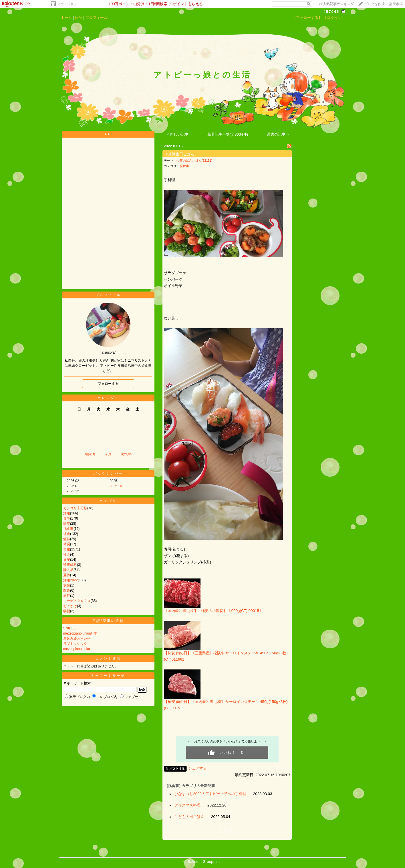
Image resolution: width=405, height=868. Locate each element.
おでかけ (70, 606)
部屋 (67, 524)
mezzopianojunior (77, 649)
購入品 (68, 570)
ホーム (66, 18)
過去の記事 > (278, 134)
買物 (67, 549)
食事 (67, 518)
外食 (67, 534)
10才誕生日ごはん (179, 154)
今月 (108, 454)
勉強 (67, 539)
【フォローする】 (307, 18)
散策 (67, 590)
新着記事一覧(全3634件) (228, 134)
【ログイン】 (334, 18)
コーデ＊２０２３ (77, 601)
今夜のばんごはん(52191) (194, 160)
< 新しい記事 (178, 134)
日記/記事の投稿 (108, 621)
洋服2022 (71, 580)
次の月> (126, 454)
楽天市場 (396, 4)
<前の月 (90, 454)
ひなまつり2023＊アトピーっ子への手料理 (210, 794)
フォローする (108, 384)
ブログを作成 (374, 4)
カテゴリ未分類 (75, 508)
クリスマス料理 (187, 805)
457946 (331, 12)
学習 (67, 611)
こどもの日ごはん (189, 817)
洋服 (67, 513)
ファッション (67, 4)
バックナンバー (108, 473)
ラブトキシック (75, 644)
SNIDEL (69, 628)
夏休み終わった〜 (77, 639)
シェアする (197, 768)
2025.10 (116, 486)
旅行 (67, 596)
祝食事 (68, 529)
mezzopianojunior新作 (80, 633)
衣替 (67, 585)
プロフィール (96, 18)
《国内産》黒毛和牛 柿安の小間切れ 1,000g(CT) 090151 (213, 611)
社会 (67, 554)
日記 (79, 18)
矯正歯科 (70, 565)
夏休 (67, 575)
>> (336, 4)
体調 (67, 544)
